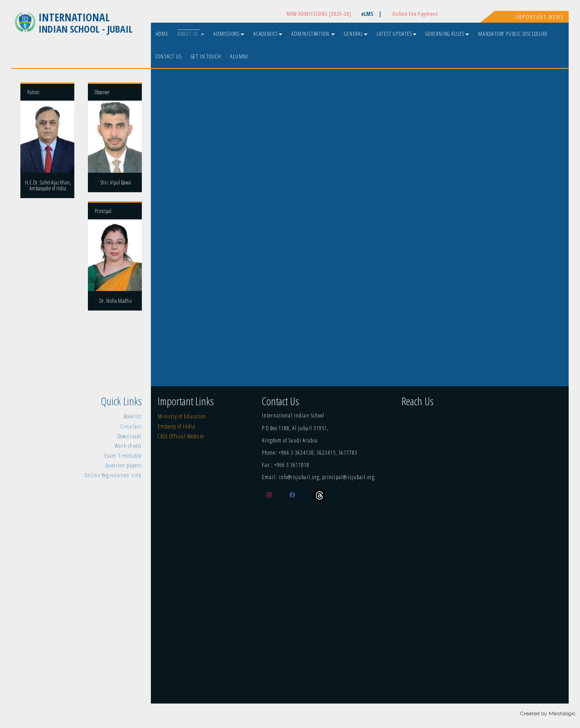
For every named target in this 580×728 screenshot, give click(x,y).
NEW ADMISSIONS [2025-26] (319, 14)
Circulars (131, 426)
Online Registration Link (113, 475)
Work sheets (128, 446)
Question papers (124, 465)
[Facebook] (294, 495)
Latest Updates (396, 34)
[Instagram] (271, 495)
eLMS (371, 14)
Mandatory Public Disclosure (513, 34)
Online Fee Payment (415, 14)
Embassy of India (176, 426)
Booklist (133, 416)
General (356, 34)
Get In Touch (206, 56)
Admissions (229, 34)
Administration (313, 34)
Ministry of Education (182, 416)
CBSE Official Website (181, 436)
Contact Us (169, 56)
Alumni (239, 56)
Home (162, 34)
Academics (268, 34)
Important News (539, 17)
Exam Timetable (123, 456)
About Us (191, 34)
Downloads (130, 436)
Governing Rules (447, 34)
